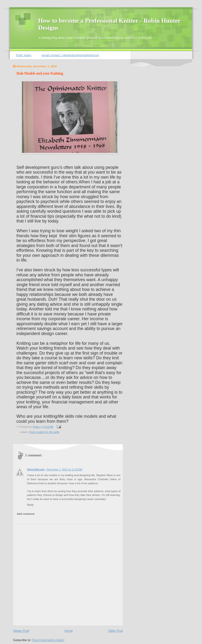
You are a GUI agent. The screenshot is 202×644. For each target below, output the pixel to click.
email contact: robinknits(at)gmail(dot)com (70, 55)
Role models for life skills (44, 432)
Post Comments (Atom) (48, 640)
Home (69, 631)
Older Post (116, 631)
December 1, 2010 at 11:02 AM (64, 469)
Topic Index (24, 55)
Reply (30, 505)
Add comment (26, 514)
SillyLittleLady (36, 469)
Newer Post (21, 631)
